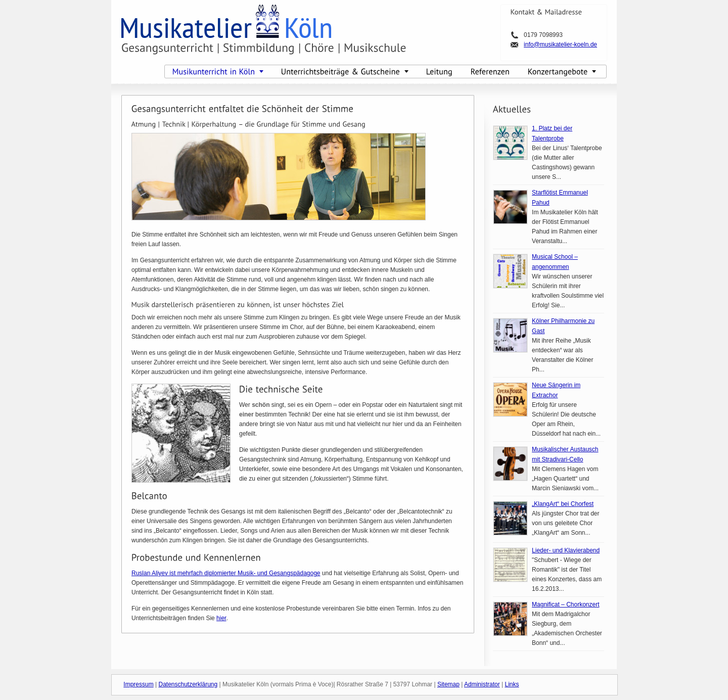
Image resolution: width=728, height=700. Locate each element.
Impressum (138, 684)
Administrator (482, 684)
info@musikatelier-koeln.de (560, 44)
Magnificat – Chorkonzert (565, 604)
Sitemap (448, 684)
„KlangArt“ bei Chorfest (563, 504)
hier (221, 618)
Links (512, 684)
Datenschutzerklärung (188, 684)
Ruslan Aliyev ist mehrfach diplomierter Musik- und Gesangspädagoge (226, 573)
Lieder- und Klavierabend (566, 550)
